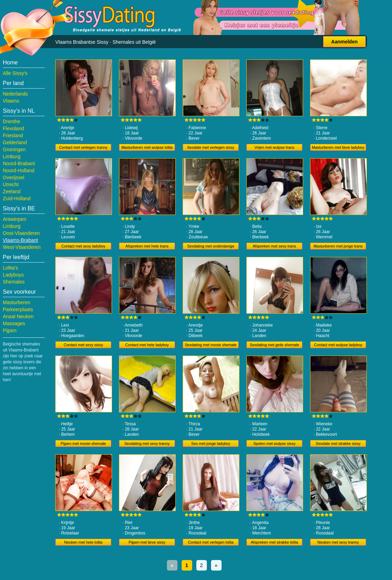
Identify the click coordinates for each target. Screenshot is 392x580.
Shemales (14, 282)
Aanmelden (344, 42)
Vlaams (11, 101)
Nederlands (15, 94)
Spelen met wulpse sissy (274, 443)
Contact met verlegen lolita (211, 542)
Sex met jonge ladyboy (211, 443)
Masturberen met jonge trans (338, 246)
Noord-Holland (19, 170)
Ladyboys (13, 275)
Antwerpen (15, 219)
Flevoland (13, 128)
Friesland (13, 135)
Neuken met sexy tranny (338, 542)
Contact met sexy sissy (83, 345)
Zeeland (12, 191)
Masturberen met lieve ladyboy (338, 147)
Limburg (12, 156)
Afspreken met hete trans (147, 246)
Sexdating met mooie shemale (211, 345)
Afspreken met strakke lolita (274, 542)
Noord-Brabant (19, 163)
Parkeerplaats (18, 309)
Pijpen (10, 330)
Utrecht (11, 184)
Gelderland (15, 142)
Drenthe (12, 121)
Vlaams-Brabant (20, 240)
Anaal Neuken (18, 316)
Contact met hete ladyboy (147, 345)
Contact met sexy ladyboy (83, 246)
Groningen (14, 149)
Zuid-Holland (17, 198)
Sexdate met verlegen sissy (211, 147)
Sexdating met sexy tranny (147, 443)
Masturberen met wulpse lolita (147, 147)
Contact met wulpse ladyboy (338, 345)
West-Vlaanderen (22, 247)
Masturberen (17, 302)
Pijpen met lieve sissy (147, 542)
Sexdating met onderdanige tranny (211, 247)
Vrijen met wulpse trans (274, 147)
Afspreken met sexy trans (274, 246)
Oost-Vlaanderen (21, 233)
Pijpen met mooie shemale (83, 443)
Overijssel (13, 177)
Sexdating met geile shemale (274, 345)
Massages (14, 323)
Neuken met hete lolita (83, 542)
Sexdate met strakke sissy (338, 443)
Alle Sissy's (15, 73)
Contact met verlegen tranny (83, 147)
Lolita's (10, 268)
